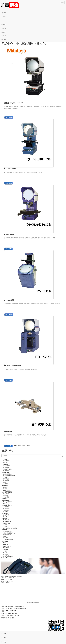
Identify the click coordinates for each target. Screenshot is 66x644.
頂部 (3, 642)
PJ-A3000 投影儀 (10, 169)
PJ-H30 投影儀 (9, 234)
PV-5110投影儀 (9, 300)
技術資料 (4, 32)
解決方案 (4, 28)
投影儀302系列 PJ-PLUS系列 (14, 103)
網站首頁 (4, 13)
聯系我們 (4, 40)
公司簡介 (4, 24)
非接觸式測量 (25, 44)
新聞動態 (4, 36)
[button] (33, 21)
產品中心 (4, 17)
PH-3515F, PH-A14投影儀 (13, 366)
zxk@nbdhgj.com (9, 581)
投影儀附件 (8, 431)
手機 (3, 634)
